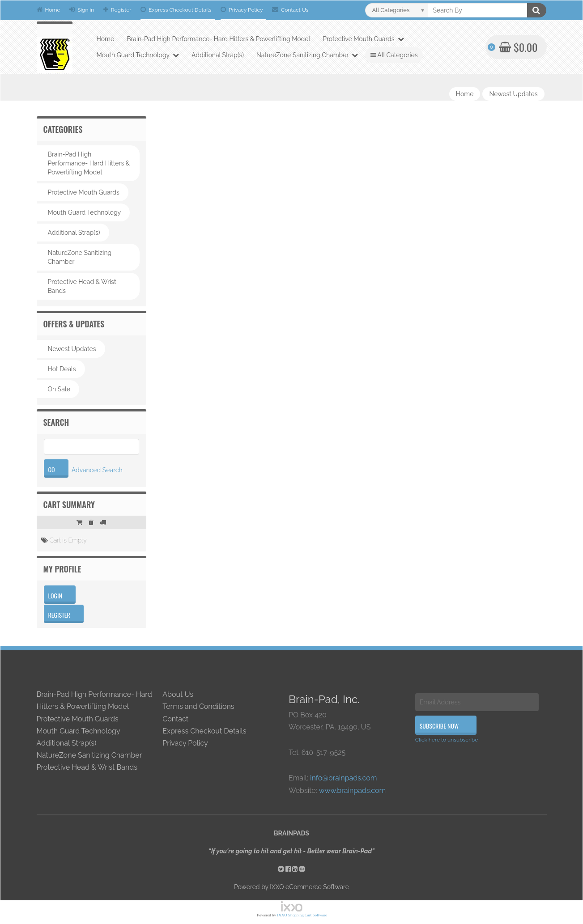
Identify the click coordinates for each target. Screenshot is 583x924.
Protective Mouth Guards (363, 39)
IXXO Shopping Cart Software (302, 915)
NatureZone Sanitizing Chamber (307, 55)
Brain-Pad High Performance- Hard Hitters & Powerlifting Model (218, 39)
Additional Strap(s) (218, 55)
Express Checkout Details (176, 10)
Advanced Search (97, 470)
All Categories (394, 55)
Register (117, 10)
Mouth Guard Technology (138, 55)
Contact (175, 719)
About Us (178, 694)
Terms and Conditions (198, 706)
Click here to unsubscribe (447, 740)
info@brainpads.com (344, 778)
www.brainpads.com (352, 790)
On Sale (59, 389)
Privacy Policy (242, 10)
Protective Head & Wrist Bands (82, 286)
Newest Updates (513, 94)
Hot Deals (62, 369)
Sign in (82, 10)
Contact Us (290, 10)
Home (49, 10)
